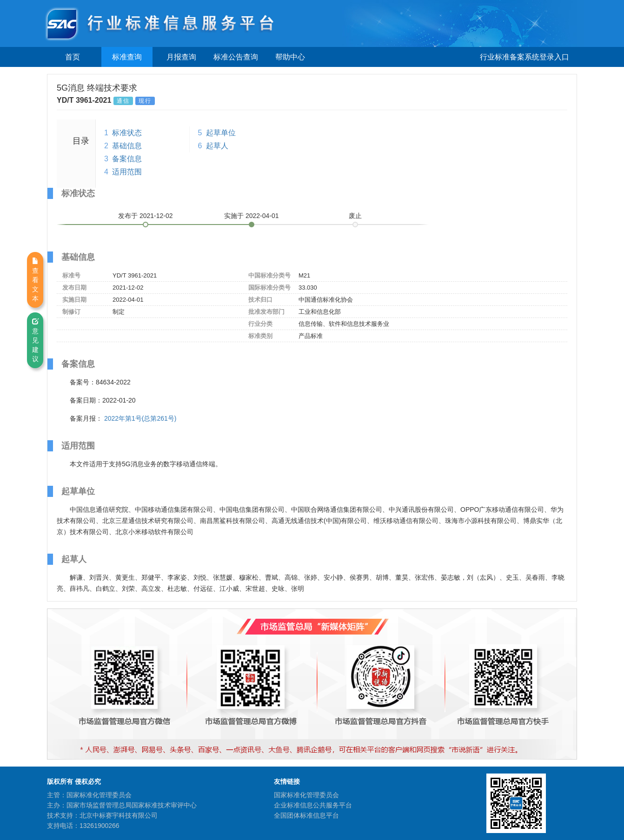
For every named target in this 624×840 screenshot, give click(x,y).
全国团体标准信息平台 (306, 815)
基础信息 (127, 146)
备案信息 (127, 159)
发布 (146, 216)
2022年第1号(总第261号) (140, 418)
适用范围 (127, 172)
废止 (355, 216)
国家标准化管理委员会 (306, 795)
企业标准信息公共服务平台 (313, 805)
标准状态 (127, 133)
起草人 (217, 146)
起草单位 (221, 133)
